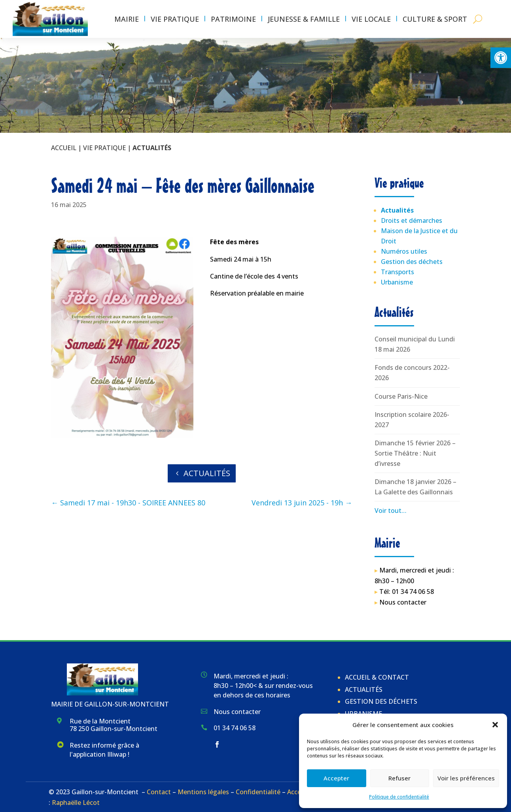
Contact (159, 792)
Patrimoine (233, 19)
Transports (397, 272)
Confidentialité (258, 792)
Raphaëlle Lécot (76, 803)
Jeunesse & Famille (304, 19)
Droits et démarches (412, 220)
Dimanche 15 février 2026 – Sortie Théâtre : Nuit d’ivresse (415, 453)
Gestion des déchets (412, 262)
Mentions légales (203, 792)
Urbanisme (397, 282)
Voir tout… (391, 511)
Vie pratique (175, 19)
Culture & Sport (435, 19)
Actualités (207, 473)
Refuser (399, 778)
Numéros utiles (404, 251)
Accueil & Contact (377, 677)
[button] (501, 58)
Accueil (64, 148)
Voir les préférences (466, 778)
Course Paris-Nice (401, 396)
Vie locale (371, 19)
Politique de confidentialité (399, 797)
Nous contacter (403, 602)
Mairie (127, 19)
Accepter (336, 778)
